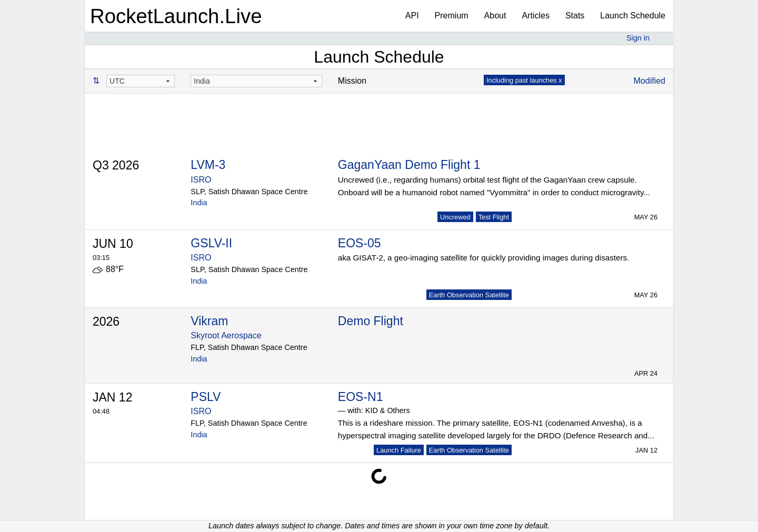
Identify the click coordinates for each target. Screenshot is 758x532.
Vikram (209, 321)
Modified (650, 81)
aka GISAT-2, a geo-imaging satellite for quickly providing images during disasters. (483, 258)
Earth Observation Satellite (469, 295)
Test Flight (494, 217)
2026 (106, 322)
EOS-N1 (361, 397)
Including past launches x (524, 80)
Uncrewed (455, 217)
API (412, 16)
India (199, 203)
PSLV (206, 397)
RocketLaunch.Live (176, 16)
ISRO (201, 180)
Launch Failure (399, 450)
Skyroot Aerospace (226, 335)
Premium (452, 16)
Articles (535, 16)
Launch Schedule (633, 16)
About (495, 16)
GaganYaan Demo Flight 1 (409, 165)
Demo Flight (371, 321)
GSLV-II (211, 243)
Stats (575, 16)
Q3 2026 (116, 165)
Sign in (638, 38)
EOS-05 (360, 243)
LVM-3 (208, 165)
